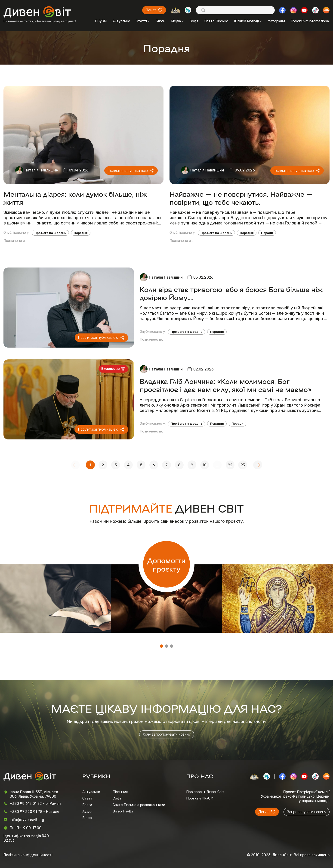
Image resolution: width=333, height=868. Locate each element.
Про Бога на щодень (50, 233)
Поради (267, 233)
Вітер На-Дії (123, 811)
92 (230, 465)
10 (205, 465)
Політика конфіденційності (28, 855)
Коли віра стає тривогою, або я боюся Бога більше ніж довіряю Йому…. (231, 293)
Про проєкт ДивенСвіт (205, 792)
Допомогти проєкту (166, 564)
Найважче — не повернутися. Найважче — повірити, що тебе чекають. (241, 198)
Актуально (121, 21)
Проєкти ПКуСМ (200, 798)
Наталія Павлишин (41, 170)
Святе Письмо (216, 21)
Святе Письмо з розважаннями (139, 805)
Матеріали (276, 21)
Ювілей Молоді (248, 21)
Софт (194, 21)
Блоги (160, 21)
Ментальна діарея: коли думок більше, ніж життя (75, 198)
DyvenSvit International (310, 21)
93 (243, 465)
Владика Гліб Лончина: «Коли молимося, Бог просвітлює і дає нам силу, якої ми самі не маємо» (226, 385)
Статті (143, 21)
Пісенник (120, 792)
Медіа (177, 21)
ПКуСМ (101, 21)
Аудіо (87, 811)
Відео (87, 818)
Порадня (81, 233)
